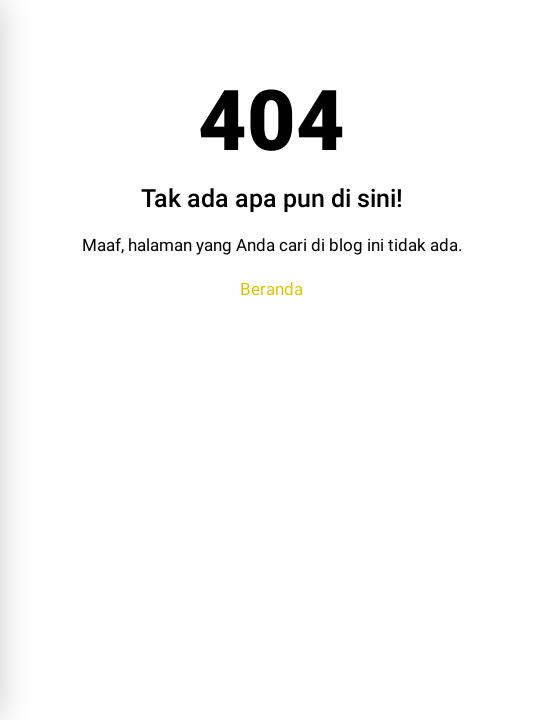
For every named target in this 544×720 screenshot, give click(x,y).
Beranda (271, 289)
